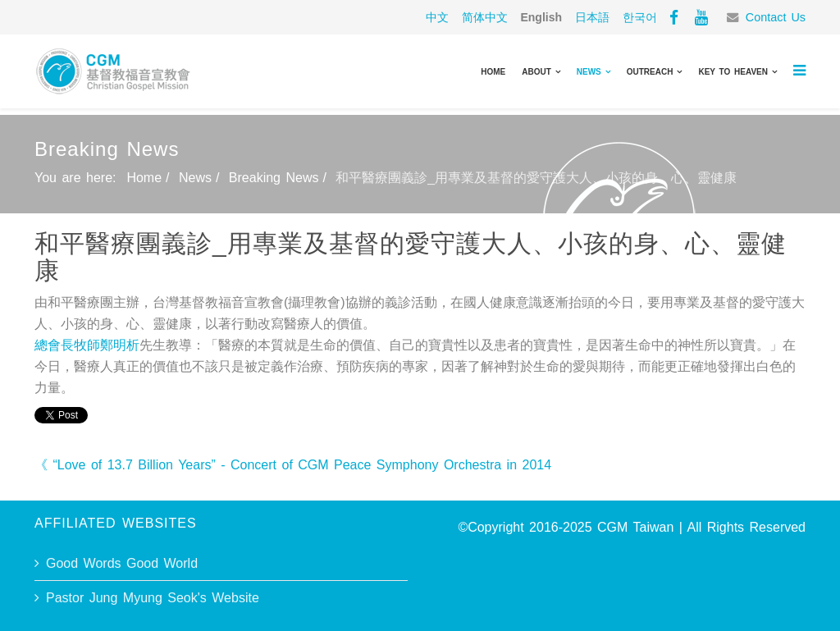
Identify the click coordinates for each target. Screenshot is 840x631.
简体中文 (485, 17)
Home (493, 72)
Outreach (650, 72)
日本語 (592, 17)
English (541, 17)
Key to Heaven (733, 72)
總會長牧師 (67, 345)
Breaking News (274, 178)
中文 (437, 17)
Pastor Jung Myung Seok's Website (153, 598)
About (536, 72)
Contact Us (776, 17)
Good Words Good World (122, 563)
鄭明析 (120, 345)
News (589, 72)
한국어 (640, 17)
